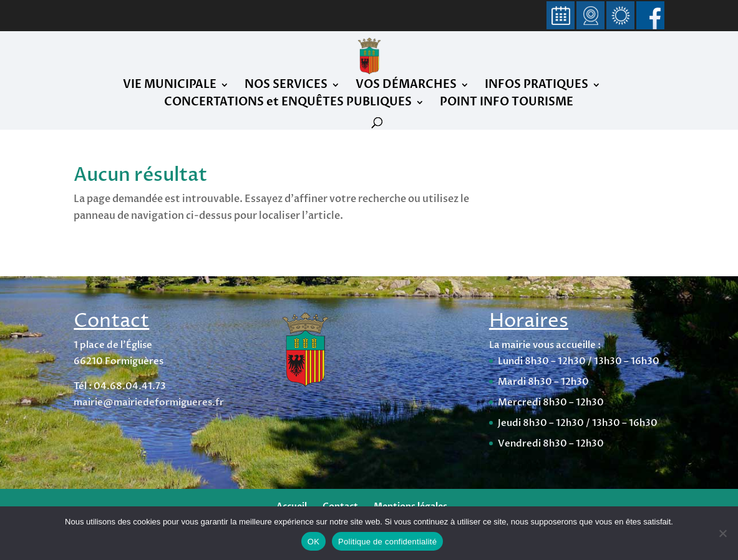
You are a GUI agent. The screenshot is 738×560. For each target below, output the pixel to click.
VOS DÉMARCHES (406, 86)
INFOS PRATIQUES (537, 86)
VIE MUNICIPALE (170, 86)
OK (313, 542)
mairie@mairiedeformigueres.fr (149, 402)
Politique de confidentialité (387, 542)
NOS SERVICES (286, 86)
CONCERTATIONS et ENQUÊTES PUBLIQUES (288, 104)
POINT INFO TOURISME (507, 104)
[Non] (722, 533)
